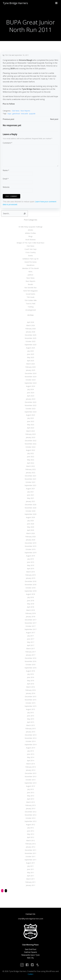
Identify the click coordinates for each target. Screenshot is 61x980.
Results (30, 284)
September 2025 (30, 345)
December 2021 (31, 476)
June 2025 (31, 354)
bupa (9, 114)
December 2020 (31, 505)
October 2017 (30, 626)
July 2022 (31, 453)
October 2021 (30, 482)
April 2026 (31, 322)
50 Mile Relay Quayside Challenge (30, 227)
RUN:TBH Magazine (30, 291)
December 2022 (31, 441)
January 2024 (31, 399)
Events (30, 256)
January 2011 (31, 885)
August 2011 (30, 863)
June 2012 (31, 831)
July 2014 (31, 751)
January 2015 (31, 732)
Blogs (30, 236)
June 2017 (31, 639)
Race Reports (25, 111)
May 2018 (31, 604)
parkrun (30, 275)
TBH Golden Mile (31, 300)
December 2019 (31, 543)
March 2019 (30, 572)
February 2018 (30, 613)
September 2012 (30, 821)
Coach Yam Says (31, 249)
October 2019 (30, 549)
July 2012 (31, 828)
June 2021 (31, 495)
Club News (16, 111)
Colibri (30, 974)
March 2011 (30, 879)
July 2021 (31, 492)
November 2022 (30, 444)
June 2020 (31, 524)
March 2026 (30, 325)
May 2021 (31, 498)
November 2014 (30, 738)
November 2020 (30, 508)
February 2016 (30, 690)
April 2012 (31, 837)
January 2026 (31, 332)
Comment (7, 143)
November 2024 (30, 377)
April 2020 (31, 530)
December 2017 (31, 620)
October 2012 (30, 818)
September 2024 (30, 383)
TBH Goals (31, 297)
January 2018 (31, 617)
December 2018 (31, 581)
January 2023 (31, 437)
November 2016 (30, 661)
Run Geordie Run (30, 288)
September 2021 (30, 485)
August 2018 (30, 594)
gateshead (16, 114)
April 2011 (31, 876)
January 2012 (31, 847)
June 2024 (31, 393)
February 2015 (30, 729)
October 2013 (30, 780)
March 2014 (30, 764)
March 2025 (30, 364)
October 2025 (30, 341)
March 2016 (30, 687)
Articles (30, 230)
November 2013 (30, 777)
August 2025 (30, 348)
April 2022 (31, 463)
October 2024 (30, 380)
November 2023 (30, 405)
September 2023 (30, 412)
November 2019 (30, 546)
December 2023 (31, 402)
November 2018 (30, 585)
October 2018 (30, 588)
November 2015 (30, 700)
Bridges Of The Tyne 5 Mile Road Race (30, 243)
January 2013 (31, 809)
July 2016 (31, 674)
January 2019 (31, 578)
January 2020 (31, 540)
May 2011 (31, 872)
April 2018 (31, 607)
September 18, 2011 (21, 55)
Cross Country (31, 252)
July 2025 (31, 351)
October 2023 (30, 409)
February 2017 (30, 652)
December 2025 (31, 335)
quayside (32, 114)
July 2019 (31, 559)
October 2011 (30, 856)
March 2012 (30, 840)
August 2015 (30, 709)
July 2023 (31, 418)
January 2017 (31, 655)
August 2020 (30, 517)
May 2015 (31, 719)
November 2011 (30, 853)
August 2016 (30, 671)
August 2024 (30, 386)
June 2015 (31, 716)
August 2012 (30, 824)
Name (6, 170)
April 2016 (31, 684)
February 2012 (30, 844)
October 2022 (30, 447)
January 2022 (31, 473)
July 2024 (31, 389)
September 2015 (30, 706)
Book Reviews (31, 240)
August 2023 (30, 415)
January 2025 (31, 370)
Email (6, 179)
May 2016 (31, 681)
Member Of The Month (30, 268)
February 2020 (30, 537)
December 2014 (31, 735)
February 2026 (30, 329)
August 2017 (30, 633)
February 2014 (30, 767)
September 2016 (30, 668)
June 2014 (31, 754)
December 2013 (31, 773)
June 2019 (31, 562)
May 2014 (31, 757)
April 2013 (31, 799)
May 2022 (31, 460)
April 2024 (31, 396)
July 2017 (31, 636)
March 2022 (30, 466)
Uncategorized (31, 310)
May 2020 (31, 527)
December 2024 (31, 373)
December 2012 (31, 812)
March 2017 (30, 649)
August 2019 (30, 556)
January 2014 (31, 770)
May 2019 (31, 565)
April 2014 (31, 761)
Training (31, 307)
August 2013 (30, 786)
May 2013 (31, 796)
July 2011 (31, 866)
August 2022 (30, 450)
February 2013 (30, 805)
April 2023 (31, 428)
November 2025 (30, 338)
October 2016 (30, 665)
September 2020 (30, 514)
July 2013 (31, 789)
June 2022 (31, 457)
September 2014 (30, 745)
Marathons (30, 265)
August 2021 (30, 489)
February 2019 (30, 575)
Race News (30, 278)
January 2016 (31, 693)
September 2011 (30, 860)
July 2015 (31, 713)
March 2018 (30, 610)
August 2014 (30, 748)
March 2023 (30, 431)
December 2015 (31, 697)
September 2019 (30, 553)
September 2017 (30, 629)
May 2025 (31, 357)
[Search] (25, 214)
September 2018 (30, 591)
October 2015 (30, 703)
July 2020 (31, 521)
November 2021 (30, 479)
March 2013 (30, 802)
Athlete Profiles (30, 233)
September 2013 (30, 783)
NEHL (30, 272)
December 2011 (31, 850)
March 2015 (30, 725)
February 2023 (30, 434)
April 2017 (31, 645)
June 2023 (31, 421)
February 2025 (30, 367)
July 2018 (31, 597)
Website (6, 187)
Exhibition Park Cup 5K (30, 259)
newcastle (24, 114)
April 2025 (31, 361)
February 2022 (30, 469)
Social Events (30, 294)
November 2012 (30, 815)
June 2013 (31, 793)
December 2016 (31, 658)
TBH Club (8, 55)
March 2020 (30, 533)
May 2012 (31, 834)
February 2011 (30, 882)
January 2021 (31, 501)
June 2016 (31, 677)
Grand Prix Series (31, 262)
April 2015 (31, 722)
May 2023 (31, 425)
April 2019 (31, 569)
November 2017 (30, 623)
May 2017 (31, 642)
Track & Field (30, 304)
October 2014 (30, 741)
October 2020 (30, 511)
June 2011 (31, 869)
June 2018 (31, 601)
